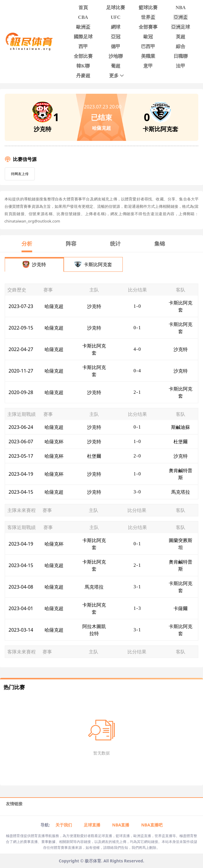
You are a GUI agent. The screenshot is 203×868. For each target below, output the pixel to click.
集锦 (160, 243)
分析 (27, 243)
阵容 (71, 243)
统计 (115, 243)
